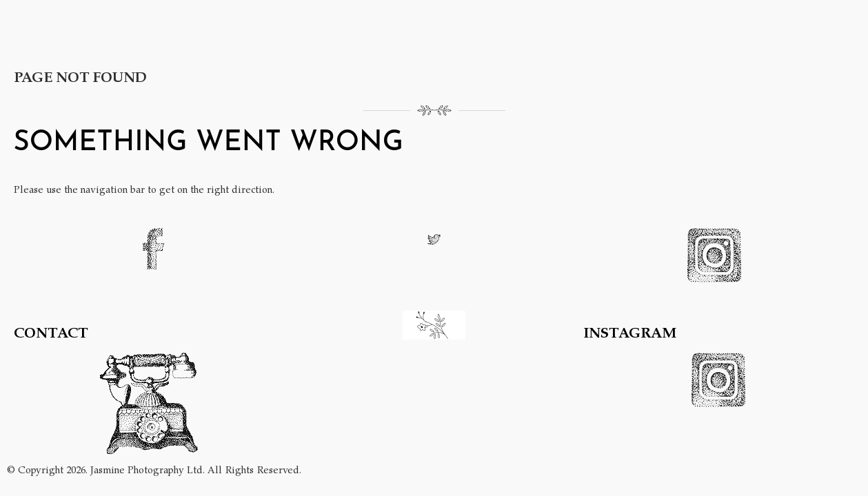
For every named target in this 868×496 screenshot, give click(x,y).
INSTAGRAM (630, 332)
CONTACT (51, 332)
